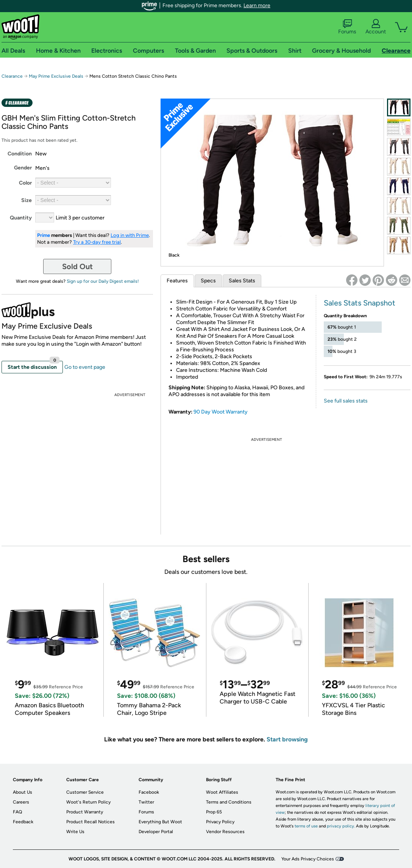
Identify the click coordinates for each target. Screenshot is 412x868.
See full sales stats (346, 401)
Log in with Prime (130, 235)
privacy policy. (341, 826)
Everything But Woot (160, 822)
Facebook (149, 792)
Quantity (21, 218)
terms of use (306, 826)
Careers (21, 802)
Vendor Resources (225, 832)
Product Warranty (85, 812)
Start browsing (287, 739)
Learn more (257, 5)
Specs (208, 281)
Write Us (75, 832)
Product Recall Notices (91, 822)
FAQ (17, 812)
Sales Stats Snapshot (360, 303)
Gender (23, 168)
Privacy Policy (220, 822)
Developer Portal (156, 832)
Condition (20, 154)
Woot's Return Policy (88, 802)
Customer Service (85, 792)
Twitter (146, 802)
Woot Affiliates (222, 792)
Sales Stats (242, 281)
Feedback (23, 822)
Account (376, 27)
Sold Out (77, 266)
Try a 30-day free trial (97, 242)
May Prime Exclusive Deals (56, 76)
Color (25, 183)
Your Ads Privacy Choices (308, 859)
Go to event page (85, 367)
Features (177, 281)
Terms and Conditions (229, 802)
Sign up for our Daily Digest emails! (103, 281)
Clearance (12, 76)
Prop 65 (214, 812)
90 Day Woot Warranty (221, 412)
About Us (23, 792)
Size (27, 200)
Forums (347, 27)
